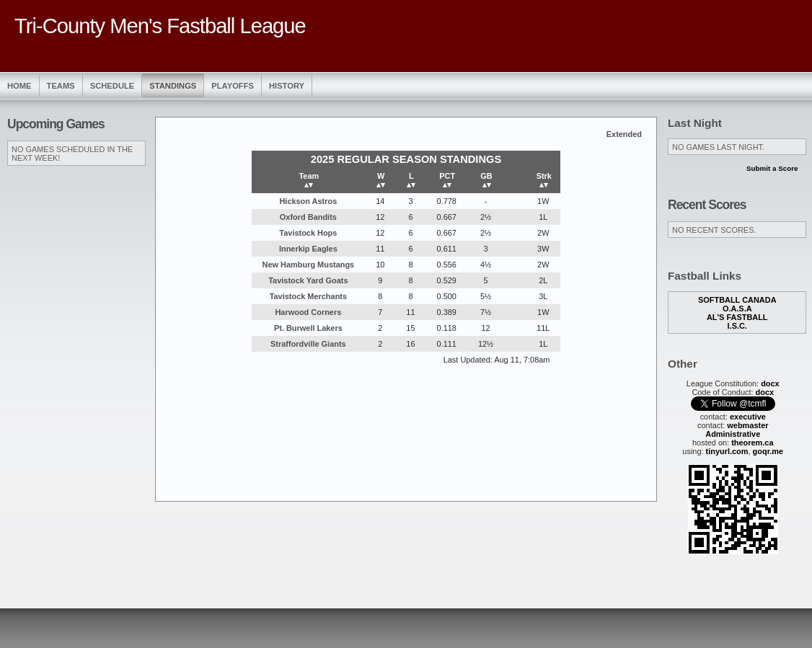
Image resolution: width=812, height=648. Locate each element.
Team (309, 180)
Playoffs (233, 86)
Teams (61, 86)
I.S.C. (737, 326)
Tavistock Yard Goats (308, 280)
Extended (624, 134)
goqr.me (768, 451)
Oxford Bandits (308, 217)
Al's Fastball (737, 317)
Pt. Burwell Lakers (308, 328)
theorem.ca (752, 443)
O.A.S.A (737, 309)
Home (19, 86)
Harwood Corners (308, 312)
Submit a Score (772, 168)
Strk (544, 180)
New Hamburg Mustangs (309, 265)
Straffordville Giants (308, 344)
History (287, 86)
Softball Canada (737, 300)
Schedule (112, 86)
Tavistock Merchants (308, 296)
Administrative (733, 434)
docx (770, 383)
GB (486, 180)
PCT (447, 180)
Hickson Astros (308, 201)
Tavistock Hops (308, 233)
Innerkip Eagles (308, 249)
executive (748, 417)
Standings (173, 86)
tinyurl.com (727, 451)
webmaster (747, 425)
